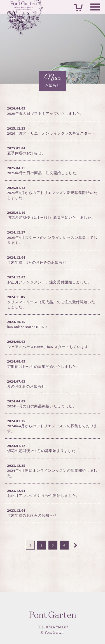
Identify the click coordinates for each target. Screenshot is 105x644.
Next (75, 545)
